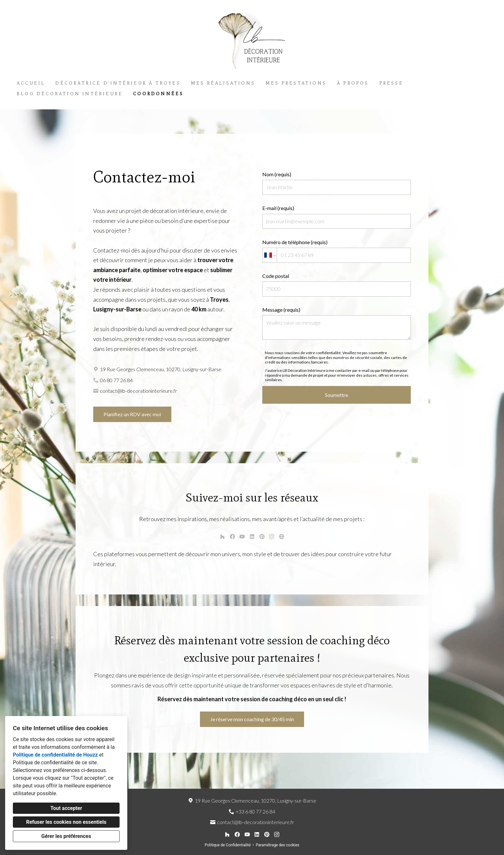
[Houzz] (222, 536)
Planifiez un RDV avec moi (132, 414)
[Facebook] (232, 536)
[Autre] (281, 536)
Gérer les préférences (66, 836)
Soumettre (337, 395)
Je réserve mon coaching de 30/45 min (252, 719)
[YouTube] (242, 536)
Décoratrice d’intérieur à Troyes (118, 83)
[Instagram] (272, 536)
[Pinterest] (262, 536)
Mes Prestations (296, 83)
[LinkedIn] (252, 536)
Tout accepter (66, 808)
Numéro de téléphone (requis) (337, 251)
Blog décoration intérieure (70, 94)
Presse (391, 83)
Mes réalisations (223, 83)
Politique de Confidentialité (228, 845)
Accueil (31, 83)
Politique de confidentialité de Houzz (55, 755)
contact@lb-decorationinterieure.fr (139, 391)
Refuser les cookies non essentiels (66, 822)
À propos (353, 83)
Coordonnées (158, 94)
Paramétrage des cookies (278, 845)
